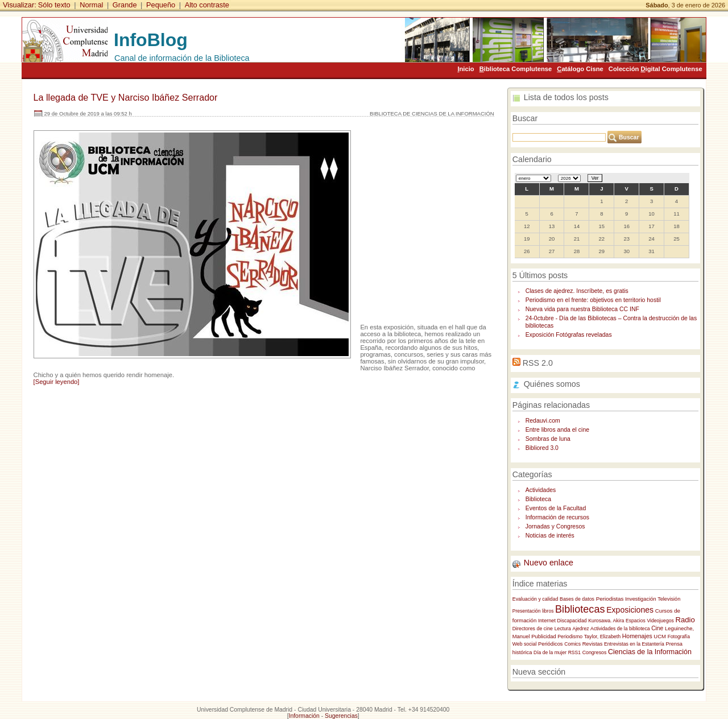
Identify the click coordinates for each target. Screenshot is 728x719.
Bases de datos (577, 599)
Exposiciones (630, 610)
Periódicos (550, 644)
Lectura (563, 629)
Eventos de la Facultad (556, 508)
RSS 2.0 (538, 363)
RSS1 (574, 652)
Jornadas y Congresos (555, 526)
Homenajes (637, 636)
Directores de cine (533, 629)
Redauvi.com (543, 421)
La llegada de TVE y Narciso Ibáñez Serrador (126, 97)
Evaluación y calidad (535, 599)
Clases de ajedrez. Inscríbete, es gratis (577, 291)
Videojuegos (660, 621)
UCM (660, 636)
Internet (547, 621)
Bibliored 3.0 (542, 448)
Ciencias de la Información (650, 652)
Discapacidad (572, 621)
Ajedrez (580, 629)
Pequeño (161, 5)
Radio (685, 620)
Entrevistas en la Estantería (634, 644)
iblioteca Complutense (516, 69)
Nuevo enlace (549, 563)
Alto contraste (207, 5)
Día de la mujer (550, 652)
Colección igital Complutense (655, 69)
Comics (572, 644)
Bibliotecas (580, 609)
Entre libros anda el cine (557, 430)
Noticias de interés (550, 536)
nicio (466, 69)
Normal (91, 5)
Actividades (541, 490)
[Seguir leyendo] (57, 382)
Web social (525, 644)
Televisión (669, 599)
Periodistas (610, 599)
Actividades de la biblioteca (620, 629)
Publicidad (543, 636)
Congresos (595, 652)
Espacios (636, 621)
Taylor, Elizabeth (602, 637)
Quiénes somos (552, 384)
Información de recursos (557, 517)
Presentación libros (533, 611)
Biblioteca (538, 499)
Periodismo (570, 637)
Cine (657, 628)
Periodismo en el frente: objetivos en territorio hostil (593, 300)
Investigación (640, 599)
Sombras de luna (548, 439)
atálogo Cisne (580, 69)
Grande (125, 5)
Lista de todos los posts (566, 97)
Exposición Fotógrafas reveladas (569, 335)
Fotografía (679, 637)
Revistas (593, 644)
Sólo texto (54, 5)
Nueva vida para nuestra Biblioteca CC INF (582, 309)
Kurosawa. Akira (606, 621)
